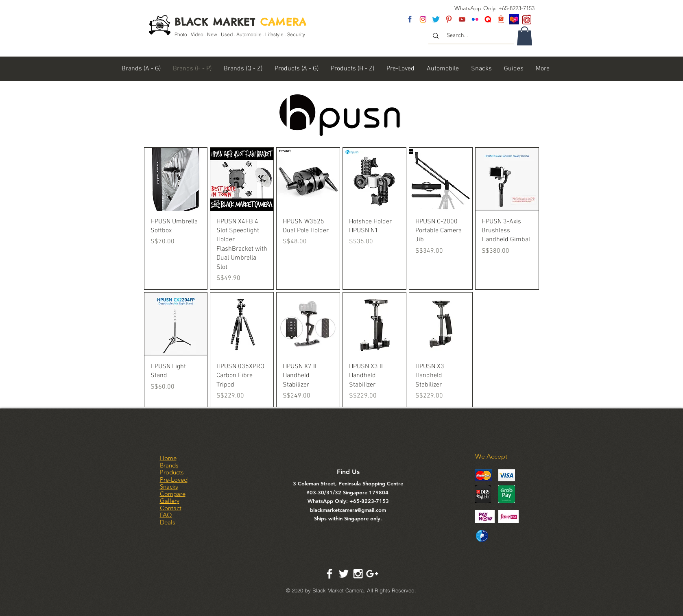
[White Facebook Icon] (329, 574)
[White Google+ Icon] (372, 574)
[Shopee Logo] (501, 19)
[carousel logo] (527, 19)
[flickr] (475, 19)
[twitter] (436, 19)
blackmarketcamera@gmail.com (348, 510)
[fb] (410, 19)
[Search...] (472, 36)
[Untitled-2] (488, 19)
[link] (525, 36)
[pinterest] (449, 19)
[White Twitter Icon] (344, 574)
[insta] (423, 19)
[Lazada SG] (514, 19)
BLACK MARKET (241, 22)
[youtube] (462, 19)
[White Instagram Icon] (358, 574)
